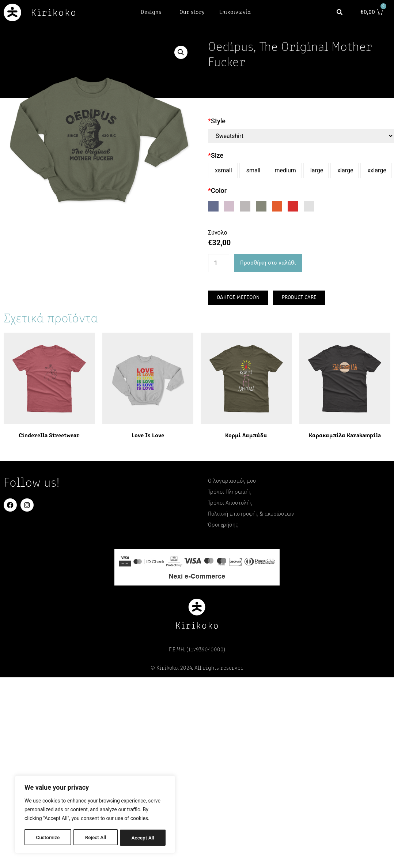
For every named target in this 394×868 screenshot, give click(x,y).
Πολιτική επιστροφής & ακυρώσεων (251, 514)
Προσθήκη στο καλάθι (268, 263)
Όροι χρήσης (223, 525)
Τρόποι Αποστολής (230, 503)
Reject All (96, 838)
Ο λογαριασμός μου (232, 481)
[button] (343, 12)
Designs (153, 12)
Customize (48, 838)
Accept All (143, 838)
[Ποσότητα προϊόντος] (219, 263)
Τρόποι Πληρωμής (230, 492)
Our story (192, 12)
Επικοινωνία (235, 12)
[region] (95, 815)
